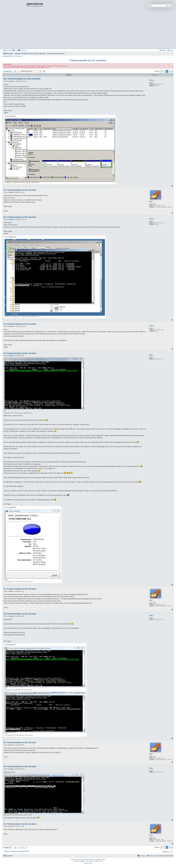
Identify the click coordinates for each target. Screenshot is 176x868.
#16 (5, 591)
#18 (5, 745)
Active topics (19, 56)
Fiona (151, 201)
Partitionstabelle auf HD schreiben (88, 60)
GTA (90, 859)
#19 (5, 769)
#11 (5, 81)
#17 (5, 616)
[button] (162, 71)
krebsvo (152, 80)
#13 (5, 219)
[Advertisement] (88, 31)
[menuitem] (15, 50)
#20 (5, 826)
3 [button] (170, 71)
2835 (154, 204)
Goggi (151, 355)
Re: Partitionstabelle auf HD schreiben (22, 79)
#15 (5, 356)
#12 (5, 192)
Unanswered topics (8, 56)
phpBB (82, 861)
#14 (5, 326)
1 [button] (164, 71)
